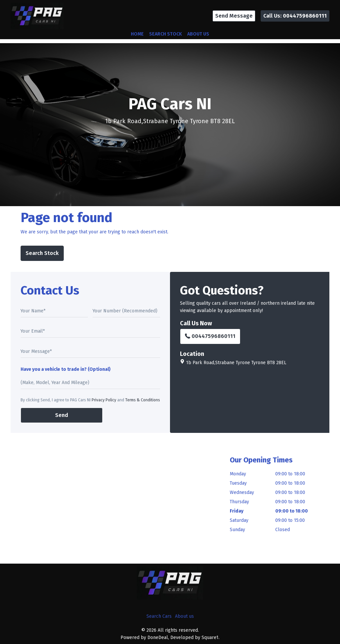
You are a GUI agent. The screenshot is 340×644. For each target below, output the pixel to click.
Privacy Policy (104, 400)
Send (62, 415)
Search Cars (159, 616)
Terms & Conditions (143, 400)
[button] (234, 16)
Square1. (211, 638)
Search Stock (166, 34)
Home (137, 34)
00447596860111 (210, 336)
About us (198, 34)
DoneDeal (158, 638)
